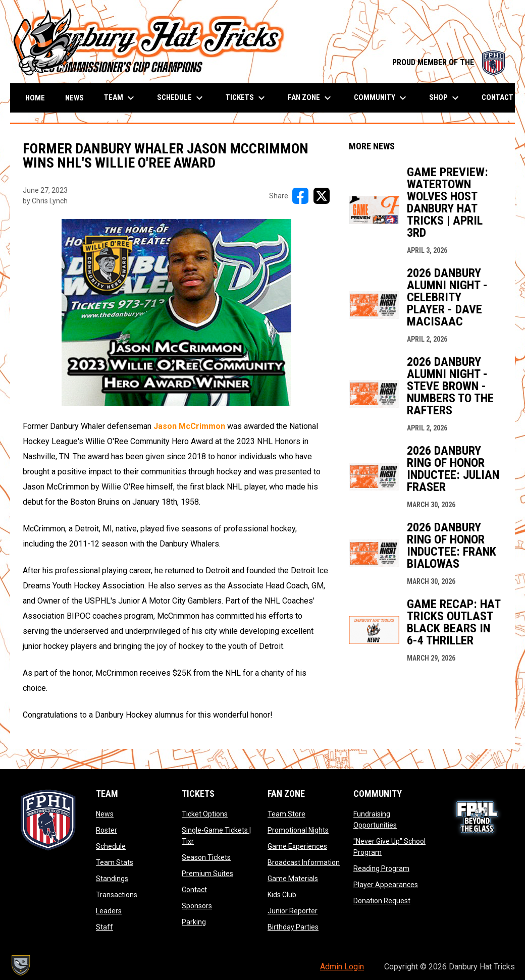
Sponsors (197, 906)
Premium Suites (207, 874)
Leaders (109, 911)
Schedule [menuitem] (181, 98)
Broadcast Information (304, 862)
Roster (107, 830)
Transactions (117, 895)
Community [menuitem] (381, 98)
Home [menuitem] (35, 98)
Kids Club (282, 895)
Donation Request (382, 901)
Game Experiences (297, 846)
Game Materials (293, 879)
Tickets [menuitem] (247, 98)
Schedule (111, 846)
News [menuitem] (74, 98)
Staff (104, 927)
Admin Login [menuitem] (342, 967)
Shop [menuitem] (445, 98)
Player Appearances (386, 885)
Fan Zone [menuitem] (311, 98)
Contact (194, 890)
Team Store (286, 814)
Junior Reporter (293, 911)
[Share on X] (322, 196)
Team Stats (115, 862)
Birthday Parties (293, 927)
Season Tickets (206, 857)
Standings (112, 879)
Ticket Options (205, 814)
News (105, 814)
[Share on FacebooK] (300, 196)
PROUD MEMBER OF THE (449, 62)
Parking (194, 922)
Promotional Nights (298, 830)
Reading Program (381, 868)
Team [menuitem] (120, 98)
